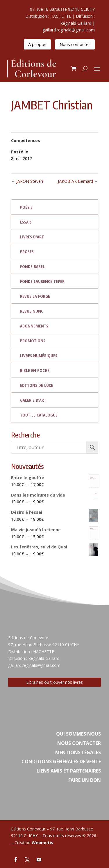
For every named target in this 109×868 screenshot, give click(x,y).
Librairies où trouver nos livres (54, 682)
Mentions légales (78, 752)
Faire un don (85, 780)
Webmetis (42, 843)
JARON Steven (27, 181)
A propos (37, 44)
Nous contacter (75, 44)
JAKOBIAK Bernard (78, 181)
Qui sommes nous (78, 734)
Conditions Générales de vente (61, 761)
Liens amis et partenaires (69, 771)
